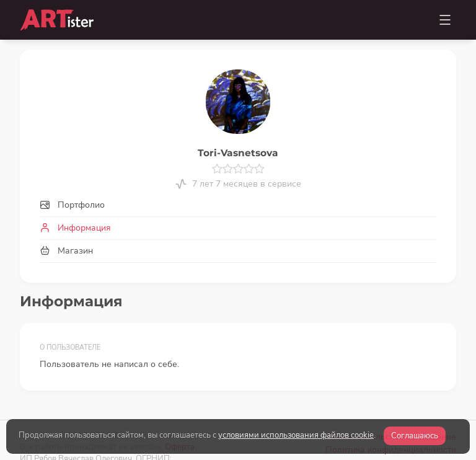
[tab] (238, 205)
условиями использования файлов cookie (296, 435)
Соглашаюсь (415, 436)
